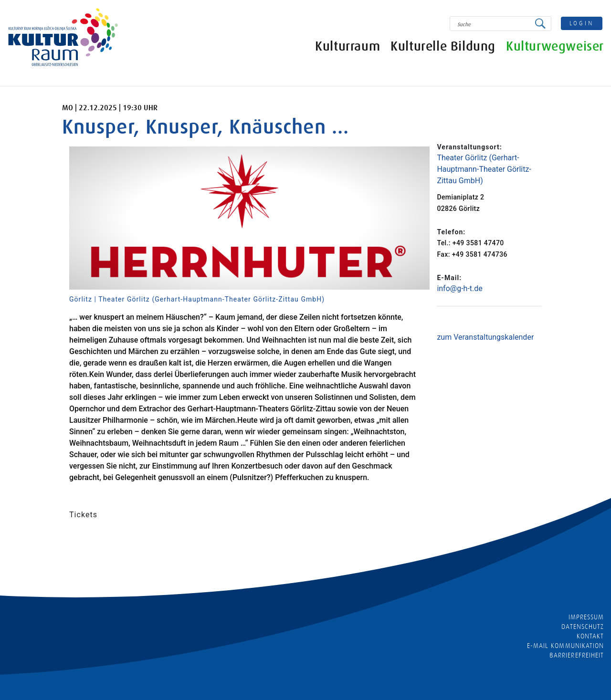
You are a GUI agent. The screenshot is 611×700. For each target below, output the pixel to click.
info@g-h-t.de (459, 288)
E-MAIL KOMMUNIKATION (565, 646)
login (582, 23)
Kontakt (590, 636)
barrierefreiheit (577, 655)
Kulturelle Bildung (443, 47)
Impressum (586, 617)
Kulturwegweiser (555, 47)
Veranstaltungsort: (469, 147)
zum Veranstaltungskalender (485, 337)
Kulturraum (348, 47)
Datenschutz (583, 627)
